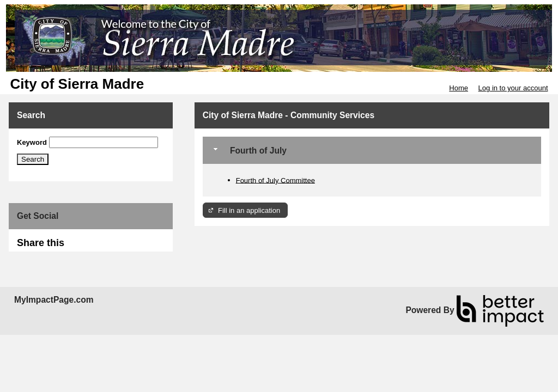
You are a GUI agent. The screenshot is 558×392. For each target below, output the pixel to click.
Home (459, 88)
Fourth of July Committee (275, 180)
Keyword (32, 142)
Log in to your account (513, 88)
